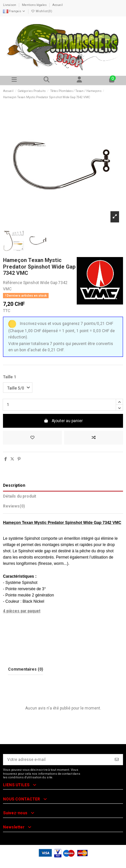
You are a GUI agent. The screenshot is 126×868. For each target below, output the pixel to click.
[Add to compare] (94, 438)
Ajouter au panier (63, 421)
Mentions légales (35, 5)
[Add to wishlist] (32, 438)
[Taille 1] (18, 388)
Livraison (10, 5)
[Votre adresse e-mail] (57, 760)
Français (14, 11)
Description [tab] (14, 485)
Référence (13, 283)
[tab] (63, 507)
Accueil (58, 5)
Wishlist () (42, 11)
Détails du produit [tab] (20, 496)
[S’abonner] (117, 760)
